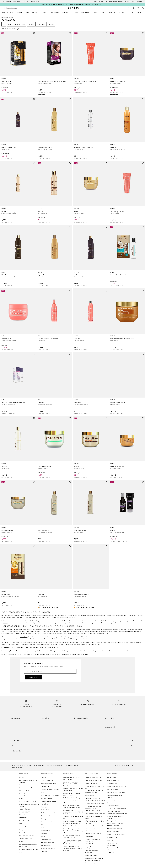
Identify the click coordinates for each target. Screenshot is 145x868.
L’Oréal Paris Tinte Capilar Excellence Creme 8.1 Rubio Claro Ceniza (71, 784)
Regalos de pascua (113, 789)
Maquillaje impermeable (48, 849)
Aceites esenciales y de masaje (51, 813)
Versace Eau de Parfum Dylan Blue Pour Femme (72, 794)
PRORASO (22, 815)
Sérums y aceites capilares (49, 816)
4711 (21, 855)
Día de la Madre (32, 12)
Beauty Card (113, 2)
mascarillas (23, 637)
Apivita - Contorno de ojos (27, 788)
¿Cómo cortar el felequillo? (115, 829)
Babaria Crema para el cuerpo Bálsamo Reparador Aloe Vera (72, 822)
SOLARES (44, 12)
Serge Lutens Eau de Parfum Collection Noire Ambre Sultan (72, 806)
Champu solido (111, 803)
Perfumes (75, 12)
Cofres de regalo (112, 783)
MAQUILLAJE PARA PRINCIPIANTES (113, 844)
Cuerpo (103, 12)
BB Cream (22, 824)
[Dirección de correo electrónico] (50, 671)
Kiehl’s (21, 799)
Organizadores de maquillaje (50, 795)
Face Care (44, 851)
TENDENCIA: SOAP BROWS (93, 834)
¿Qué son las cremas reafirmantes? (91, 852)
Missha (21, 842)
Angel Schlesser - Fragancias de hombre (29, 805)
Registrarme (34, 677)
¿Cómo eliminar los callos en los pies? (95, 787)
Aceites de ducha (46, 810)
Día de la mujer (111, 777)
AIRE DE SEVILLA (24, 818)
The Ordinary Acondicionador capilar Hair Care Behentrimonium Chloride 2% (73, 842)
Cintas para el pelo (47, 822)
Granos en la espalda (91, 863)
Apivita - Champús (25, 809)
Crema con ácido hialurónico (94, 777)
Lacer (21, 852)
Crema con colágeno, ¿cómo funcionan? (116, 817)
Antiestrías (44, 834)
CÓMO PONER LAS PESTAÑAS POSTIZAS (94, 822)
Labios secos (89, 836)
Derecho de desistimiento (54, 765)
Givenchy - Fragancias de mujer (29, 849)
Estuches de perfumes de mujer (51, 789)
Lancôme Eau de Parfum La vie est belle (72, 802)
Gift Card (20, 12)
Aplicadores (45, 804)
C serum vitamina (46, 840)
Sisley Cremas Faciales (26, 821)
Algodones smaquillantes (49, 801)
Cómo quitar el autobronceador (116, 821)
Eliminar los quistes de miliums (116, 834)
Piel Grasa (110, 840)
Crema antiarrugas (47, 798)
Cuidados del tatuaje (113, 806)
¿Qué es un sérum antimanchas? (95, 814)
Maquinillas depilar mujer (49, 783)
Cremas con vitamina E (92, 855)
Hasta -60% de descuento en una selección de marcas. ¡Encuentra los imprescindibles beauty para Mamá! (70, 4)
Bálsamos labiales (47, 786)
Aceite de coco (89, 796)
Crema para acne (46, 819)
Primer (43, 837)
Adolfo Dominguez (25, 833)
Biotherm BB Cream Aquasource (73, 826)
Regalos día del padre (114, 780)
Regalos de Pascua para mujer (116, 792)
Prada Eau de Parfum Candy (72, 798)
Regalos (127, 2)
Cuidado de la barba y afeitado (116, 786)
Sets (42, 792)
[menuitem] (8, 12)
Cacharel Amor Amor (26, 839)
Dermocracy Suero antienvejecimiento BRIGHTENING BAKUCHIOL (73, 812)
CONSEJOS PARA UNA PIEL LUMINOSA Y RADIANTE (115, 825)
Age (20, 785)
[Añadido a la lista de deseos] (34, 33)
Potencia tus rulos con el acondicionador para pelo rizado (95, 800)
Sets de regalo (7, 12)
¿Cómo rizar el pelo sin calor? (94, 826)
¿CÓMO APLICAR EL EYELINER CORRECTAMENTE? (94, 792)
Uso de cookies (17, 767)
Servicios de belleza (100, 2)
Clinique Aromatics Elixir (26, 830)
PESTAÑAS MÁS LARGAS (92, 811)
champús (35, 617)
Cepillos (44, 777)
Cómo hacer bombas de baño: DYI (116, 849)
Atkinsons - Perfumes (26, 791)
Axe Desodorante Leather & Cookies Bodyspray (72, 836)
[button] (72, 740)
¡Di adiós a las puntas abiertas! (116, 809)
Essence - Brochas (25, 827)
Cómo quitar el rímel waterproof (95, 780)
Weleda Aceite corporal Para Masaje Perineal (72, 778)
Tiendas (121, 2)
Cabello (112, 12)
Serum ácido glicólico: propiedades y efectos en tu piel (117, 813)
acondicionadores (44, 617)
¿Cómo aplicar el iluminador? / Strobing (94, 847)
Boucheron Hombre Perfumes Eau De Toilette (28, 846)
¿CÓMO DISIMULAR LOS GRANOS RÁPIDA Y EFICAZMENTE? (92, 841)
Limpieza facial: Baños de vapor (95, 803)
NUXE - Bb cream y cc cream (28, 801)
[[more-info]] (10, 29)
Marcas (65, 12)
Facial (95, 12)
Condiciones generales (72, 765)
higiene (5, 623)
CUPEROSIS (110, 853)
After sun (44, 825)
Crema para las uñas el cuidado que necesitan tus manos (95, 859)
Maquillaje (85, 12)
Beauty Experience (138, 2)
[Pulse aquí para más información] (101, 4)
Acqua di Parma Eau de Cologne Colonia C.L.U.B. (73, 790)
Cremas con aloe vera (92, 783)
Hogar (121, 12)
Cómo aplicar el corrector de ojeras (94, 818)
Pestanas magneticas (113, 831)
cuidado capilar (46, 630)
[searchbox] (18, 8)
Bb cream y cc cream (47, 843)
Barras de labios (46, 846)
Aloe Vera (88, 866)
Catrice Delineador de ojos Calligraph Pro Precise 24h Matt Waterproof (72, 849)
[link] (18, 62)
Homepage (5, 17)
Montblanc (22, 777)
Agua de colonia (112, 837)
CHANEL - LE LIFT (24, 812)
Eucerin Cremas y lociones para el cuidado (29, 795)
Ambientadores (46, 831)
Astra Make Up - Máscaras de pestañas (28, 781)
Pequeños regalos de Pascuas (116, 800)
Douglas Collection (135, 12)
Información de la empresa (36, 765)
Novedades (55, 12)
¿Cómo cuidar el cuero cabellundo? (92, 830)
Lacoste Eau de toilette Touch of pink (73, 818)
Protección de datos (19, 765)
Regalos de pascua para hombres (114, 796)
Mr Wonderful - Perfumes (27, 836)
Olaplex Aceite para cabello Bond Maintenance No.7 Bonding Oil (73, 831)
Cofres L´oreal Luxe (47, 780)
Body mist (44, 828)
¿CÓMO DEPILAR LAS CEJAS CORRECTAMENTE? (94, 807)
